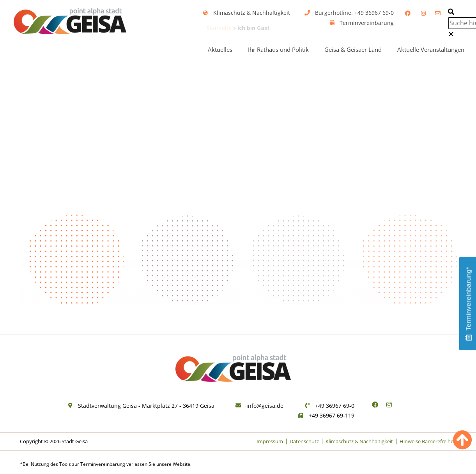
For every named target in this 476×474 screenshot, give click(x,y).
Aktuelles (220, 49)
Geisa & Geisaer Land (353, 49)
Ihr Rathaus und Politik (278, 49)
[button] (457, 12)
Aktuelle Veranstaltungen (431, 49)
